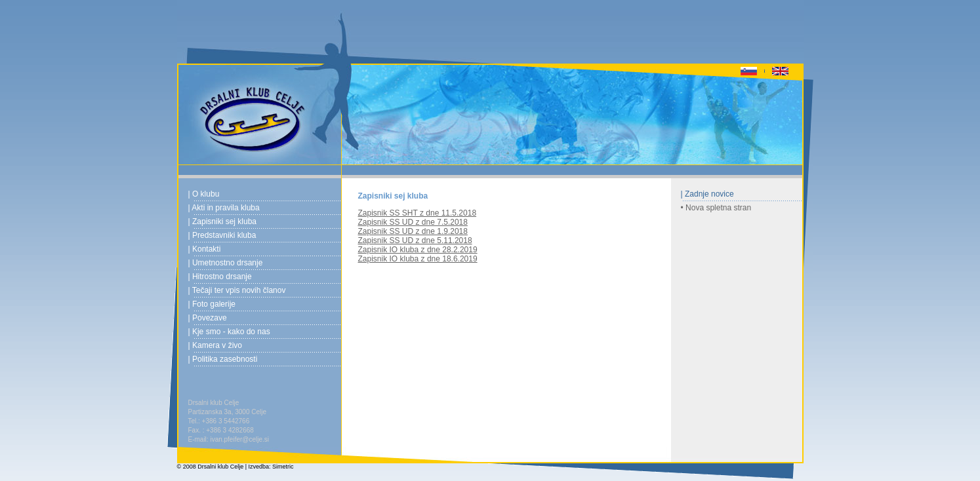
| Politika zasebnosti (223, 359)
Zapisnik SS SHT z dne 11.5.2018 (418, 213)
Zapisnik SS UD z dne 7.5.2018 (413, 222)
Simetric (283, 467)
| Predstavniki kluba (222, 235)
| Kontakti (205, 249)
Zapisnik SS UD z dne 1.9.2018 (413, 231)
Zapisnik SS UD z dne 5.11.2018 (415, 240)
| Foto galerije (212, 304)
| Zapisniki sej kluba (223, 221)
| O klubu (204, 194)
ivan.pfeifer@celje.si (239, 439)
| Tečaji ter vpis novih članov (237, 290)
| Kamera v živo (215, 345)
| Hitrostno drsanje (220, 277)
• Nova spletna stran (716, 208)
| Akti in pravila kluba (224, 208)
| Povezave (208, 318)
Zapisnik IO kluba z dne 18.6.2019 (418, 259)
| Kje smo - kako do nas (229, 332)
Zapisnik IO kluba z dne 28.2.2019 (418, 250)
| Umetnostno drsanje (226, 263)
